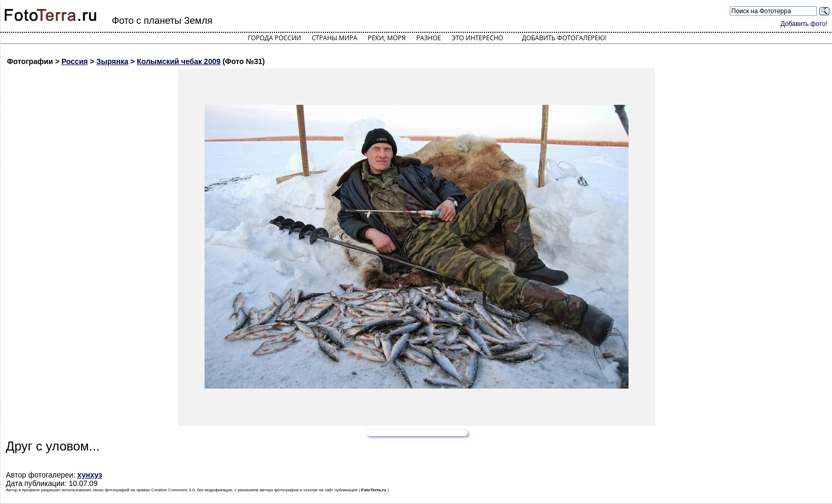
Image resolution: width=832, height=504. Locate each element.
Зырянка (113, 61)
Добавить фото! (804, 24)
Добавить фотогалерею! (564, 38)
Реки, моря (387, 38)
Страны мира (334, 38)
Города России (274, 38)
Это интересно (477, 38)
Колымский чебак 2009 (179, 61)
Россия (75, 61)
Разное (429, 38)
